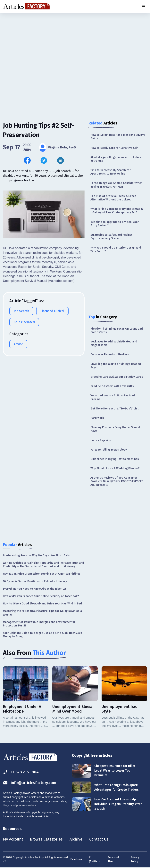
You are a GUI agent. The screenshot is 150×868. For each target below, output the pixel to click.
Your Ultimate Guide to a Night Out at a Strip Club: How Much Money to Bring (42, 635)
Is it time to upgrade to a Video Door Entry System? (115, 224)
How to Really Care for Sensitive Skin (114, 148)
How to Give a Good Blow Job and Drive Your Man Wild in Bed (42, 604)
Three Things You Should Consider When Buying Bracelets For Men (116, 185)
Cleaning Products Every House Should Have (115, 429)
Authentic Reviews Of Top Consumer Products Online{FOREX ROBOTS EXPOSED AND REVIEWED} (117, 481)
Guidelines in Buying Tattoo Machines (115, 459)
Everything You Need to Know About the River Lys (35, 589)
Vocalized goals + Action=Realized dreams (113, 397)
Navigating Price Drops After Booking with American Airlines (42, 574)
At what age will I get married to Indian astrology (116, 159)
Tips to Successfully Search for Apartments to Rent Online (111, 172)
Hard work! (97, 418)
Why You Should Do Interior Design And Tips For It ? (116, 249)
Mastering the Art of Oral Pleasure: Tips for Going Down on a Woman (42, 613)
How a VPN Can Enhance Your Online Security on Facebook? (41, 596)
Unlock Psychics (100, 440)
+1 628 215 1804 (21, 772)
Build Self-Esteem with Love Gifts (112, 386)
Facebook (76, 859)
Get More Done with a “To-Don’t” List (114, 409)
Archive (76, 839)
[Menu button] (143, 7)
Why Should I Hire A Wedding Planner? (115, 468)
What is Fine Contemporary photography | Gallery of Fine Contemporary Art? (117, 211)
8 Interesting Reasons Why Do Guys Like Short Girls (36, 555)
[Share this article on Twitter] (44, 160)
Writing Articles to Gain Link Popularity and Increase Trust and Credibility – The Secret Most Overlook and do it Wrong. (43, 565)
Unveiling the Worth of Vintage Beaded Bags (116, 366)
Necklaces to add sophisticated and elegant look (114, 343)
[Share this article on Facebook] (27, 160)
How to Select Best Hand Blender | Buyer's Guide (118, 137)
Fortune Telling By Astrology (109, 450)
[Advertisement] (75, 44)
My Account (13, 839)
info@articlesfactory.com (30, 783)
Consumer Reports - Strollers (110, 354)
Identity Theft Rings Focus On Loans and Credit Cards (117, 330)
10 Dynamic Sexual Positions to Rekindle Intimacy (35, 581)
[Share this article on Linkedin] (60, 160)
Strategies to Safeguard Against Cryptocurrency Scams (111, 237)
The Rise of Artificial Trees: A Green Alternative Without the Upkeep (113, 198)
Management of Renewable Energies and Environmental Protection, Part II (39, 624)
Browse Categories (46, 839)
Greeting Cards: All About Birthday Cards (117, 377)
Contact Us (99, 839)
